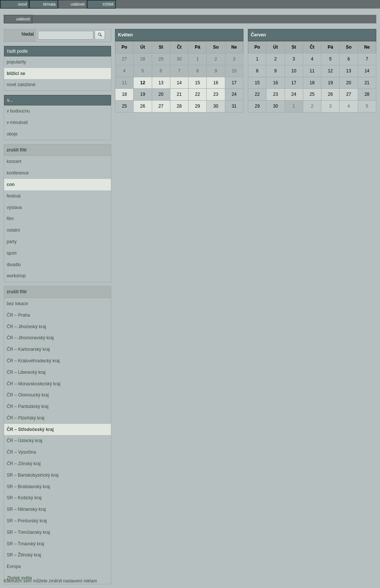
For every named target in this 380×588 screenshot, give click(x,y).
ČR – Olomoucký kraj (28, 395)
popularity (16, 62)
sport (12, 253)
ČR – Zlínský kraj (24, 464)
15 (198, 83)
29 (161, 59)
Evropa (14, 566)
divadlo (14, 265)
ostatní (13, 230)
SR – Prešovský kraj (27, 521)
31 (234, 106)
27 (124, 59)
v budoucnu (18, 111)
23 (216, 94)
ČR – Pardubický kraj (28, 406)
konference (18, 173)
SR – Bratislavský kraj (28, 487)
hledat (28, 34)
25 (124, 106)
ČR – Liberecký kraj (26, 372)
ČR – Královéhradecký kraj (33, 361)
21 (179, 94)
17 (234, 83)
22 (198, 94)
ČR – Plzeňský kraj (25, 418)
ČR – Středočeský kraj (30, 429)
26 (143, 106)
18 (124, 94)
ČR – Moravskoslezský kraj (34, 384)
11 (124, 83)
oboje (12, 134)
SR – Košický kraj (24, 498)
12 (143, 83)
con (11, 184)
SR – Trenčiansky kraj (28, 532)
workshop (16, 276)
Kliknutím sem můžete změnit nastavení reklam (50, 581)
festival (14, 196)
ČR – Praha (18, 315)
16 (216, 83)
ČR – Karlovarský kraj (28, 349)
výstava (14, 208)
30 (179, 59)
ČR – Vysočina (21, 452)
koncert (14, 161)
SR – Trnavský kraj (25, 544)
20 (161, 94)
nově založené (21, 85)
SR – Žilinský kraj (24, 555)
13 (161, 83)
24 (234, 94)
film (10, 219)
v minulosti (17, 122)
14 (179, 83)
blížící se (16, 73)
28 (143, 59)
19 (143, 94)
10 (234, 71)
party (12, 242)
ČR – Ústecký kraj (24, 441)
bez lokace (17, 304)
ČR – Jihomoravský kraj (30, 338)
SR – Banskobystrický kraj (32, 475)
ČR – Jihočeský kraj (26, 327)
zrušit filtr (17, 150)
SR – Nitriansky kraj (26, 509)
